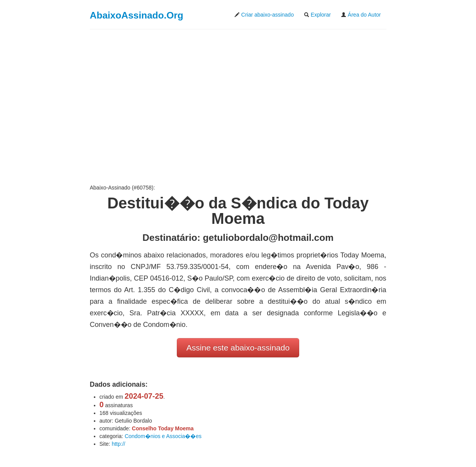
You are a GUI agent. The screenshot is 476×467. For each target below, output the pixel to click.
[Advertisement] (238, 107)
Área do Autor (361, 15)
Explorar (317, 15)
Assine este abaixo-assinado (238, 348)
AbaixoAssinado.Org (137, 15)
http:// (118, 444)
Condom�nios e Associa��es (163, 436)
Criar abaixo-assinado (264, 15)
